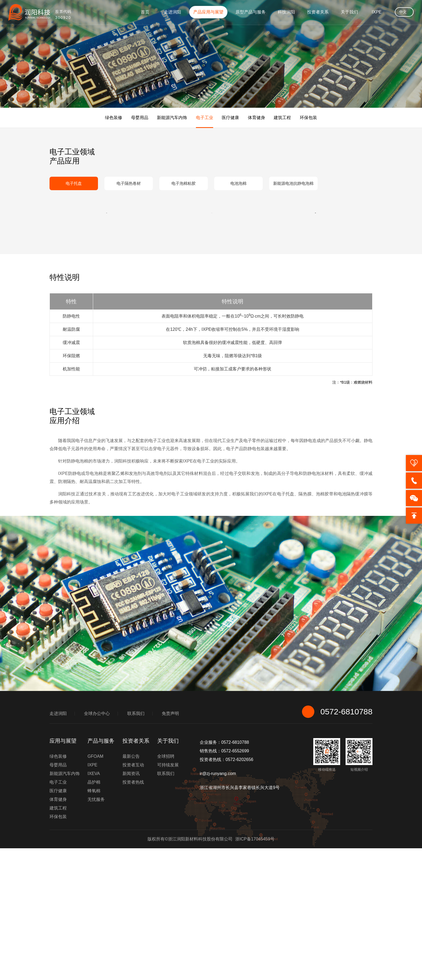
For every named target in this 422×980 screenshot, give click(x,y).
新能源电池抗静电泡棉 (293, 183)
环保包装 (308, 118)
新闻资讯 (131, 905)
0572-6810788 (337, 843)
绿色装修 (114, 118)
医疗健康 (230, 118)
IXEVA (94, 905)
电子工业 (205, 118)
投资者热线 (133, 914)
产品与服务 (101, 873)
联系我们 (136, 845)
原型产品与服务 (251, 12)
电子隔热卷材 (129, 183)
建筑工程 (282, 118)
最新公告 (131, 888)
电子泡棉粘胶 (184, 183)
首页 (145, 12)
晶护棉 (94, 914)
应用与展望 (63, 873)
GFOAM (95, 888)
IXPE (377, 12)
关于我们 (349, 12)
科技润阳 (286, 12)
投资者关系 (318, 12)
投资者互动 (133, 897)
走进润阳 (173, 12)
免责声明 (170, 845)
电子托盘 (74, 183)
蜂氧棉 (94, 922)
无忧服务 (96, 931)
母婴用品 (140, 118)
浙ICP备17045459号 (255, 971)
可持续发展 (168, 897)
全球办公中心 (97, 845)
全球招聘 (166, 888)
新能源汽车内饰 (172, 118)
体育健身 (256, 118)
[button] (109, 279)
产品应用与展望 (208, 12)
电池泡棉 (238, 183)
